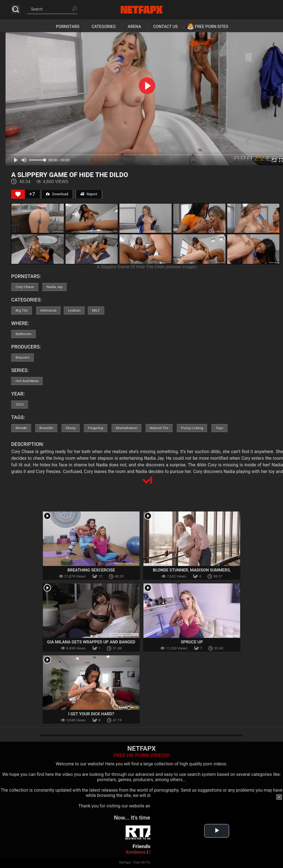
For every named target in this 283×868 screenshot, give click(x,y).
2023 (19, 405)
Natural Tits (159, 428)
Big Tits (21, 310)
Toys (219, 428)
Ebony (71, 428)
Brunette (46, 428)
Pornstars (68, 27)
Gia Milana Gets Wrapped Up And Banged (91, 642)
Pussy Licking (192, 428)
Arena (134, 27)
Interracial (48, 310)
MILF (96, 310)
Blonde (21, 428)
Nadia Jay (55, 287)
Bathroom (23, 334)
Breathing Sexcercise (91, 570)
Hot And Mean (27, 381)
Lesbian (74, 310)
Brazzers (22, 358)
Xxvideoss (136, 852)
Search (16, 9)
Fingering (96, 428)
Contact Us (165, 27)
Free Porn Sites (212, 27)
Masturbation (126, 428)
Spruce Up (192, 642)
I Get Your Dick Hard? (91, 714)
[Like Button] (18, 194)
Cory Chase (25, 287)
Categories (103, 27)
